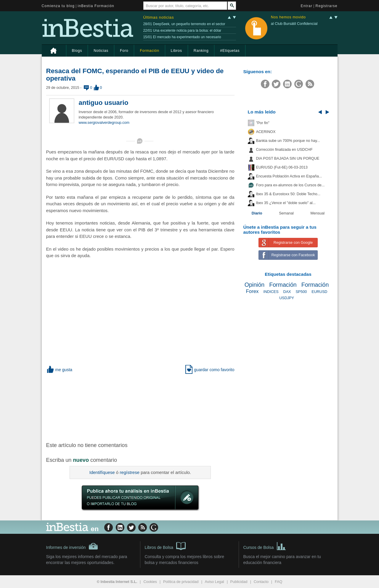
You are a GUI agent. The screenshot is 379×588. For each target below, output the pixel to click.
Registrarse (327, 6)
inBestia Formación (96, 6)
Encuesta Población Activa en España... (289, 176)
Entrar (307, 6)
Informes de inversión (72, 546)
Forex (252, 291)
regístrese (130, 472)
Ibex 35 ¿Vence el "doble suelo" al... (286, 203)
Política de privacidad (181, 582)
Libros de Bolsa (165, 546)
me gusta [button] (59, 370)
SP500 (301, 292)
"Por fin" (263, 123)
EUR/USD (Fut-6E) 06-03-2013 (282, 167)
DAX (287, 292)
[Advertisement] (141, 407)
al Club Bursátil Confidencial (294, 24)
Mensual (318, 213)
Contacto (261, 582)
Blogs (77, 51)
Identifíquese (102, 472)
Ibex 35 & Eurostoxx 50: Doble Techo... (288, 194)
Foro (124, 51)
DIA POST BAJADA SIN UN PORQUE (288, 158)
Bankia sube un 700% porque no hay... (288, 141)
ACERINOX (266, 132)
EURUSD (319, 292)
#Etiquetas (230, 51)
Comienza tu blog (58, 6)
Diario (257, 213)
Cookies (150, 582)
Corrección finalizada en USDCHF (284, 150)
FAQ (278, 582)
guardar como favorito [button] (210, 370)
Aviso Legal (215, 582)
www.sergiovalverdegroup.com (104, 123)
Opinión (255, 285)
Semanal (286, 213)
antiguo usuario (104, 103)
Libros (176, 51)
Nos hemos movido (288, 17)
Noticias (101, 51)
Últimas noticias (159, 17)
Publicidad (239, 582)
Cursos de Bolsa (265, 546)
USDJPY (287, 298)
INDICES (271, 292)
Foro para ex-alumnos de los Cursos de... (290, 185)
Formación (149, 51)
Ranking (201, 51)
